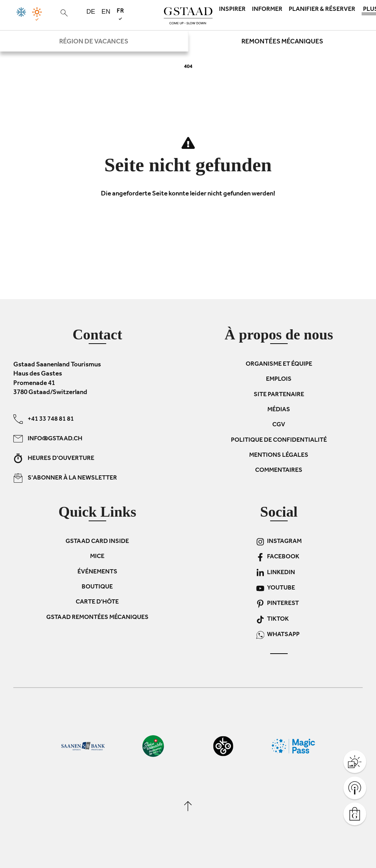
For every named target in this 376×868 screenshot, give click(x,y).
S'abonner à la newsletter (65, 478)
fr (120, 14)
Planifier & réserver (322, 10)
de (91, 12)
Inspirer (232, 10)
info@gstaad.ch (48, 438)
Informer (267, 10)
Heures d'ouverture (54, 458)
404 (188, 67)
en (106, 12)
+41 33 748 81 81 (44, 419)
